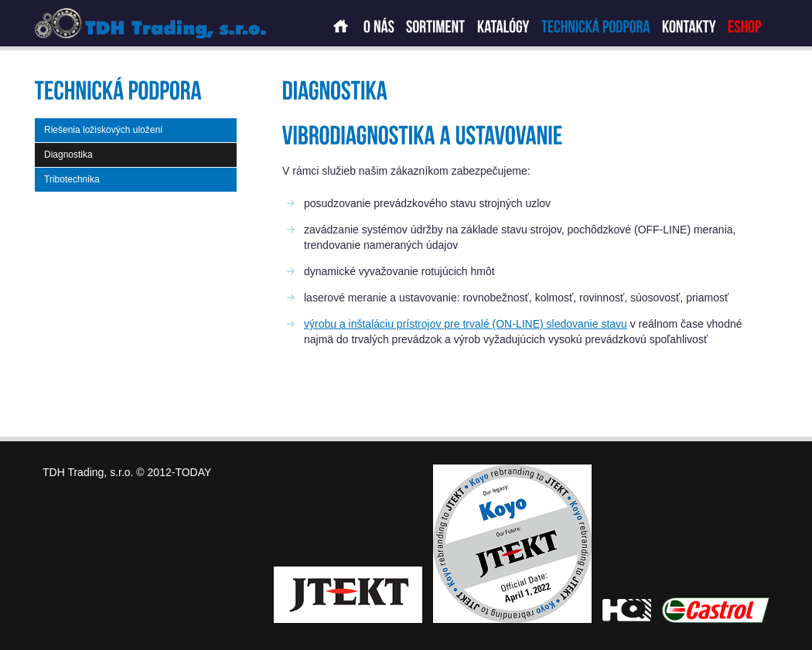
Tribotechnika (72, 179)
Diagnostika (68, 155)
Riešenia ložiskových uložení (103, 130)
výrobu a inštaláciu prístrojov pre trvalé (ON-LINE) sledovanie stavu (466, 324)
